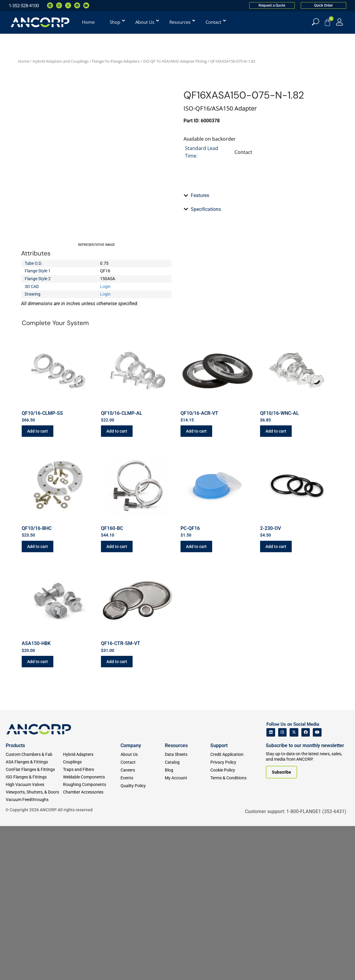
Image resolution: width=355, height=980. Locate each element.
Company (131, 899)
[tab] (259, 355)
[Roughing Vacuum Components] (92, 939)
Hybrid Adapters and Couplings (61, 61)
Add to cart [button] (38, 585)
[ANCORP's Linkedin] (271, 886)
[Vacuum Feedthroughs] (34, 954)
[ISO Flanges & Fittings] (34, 931)
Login (105, 286)
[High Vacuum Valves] (34, 939)
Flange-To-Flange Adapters (116, 61)
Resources (176, 899)
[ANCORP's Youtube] (317, 886)
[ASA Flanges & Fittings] (34, 916)
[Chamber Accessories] (92, 946)
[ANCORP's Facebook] (306, 886)
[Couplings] (92, 916)
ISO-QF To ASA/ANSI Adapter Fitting (175, 61)
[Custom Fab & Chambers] (34, 908)
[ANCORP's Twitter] (294, 886)
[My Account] (339, 22)
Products (15, 899)
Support (219, 899)
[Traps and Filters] (92, 924)
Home (24, 61)
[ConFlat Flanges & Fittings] (34, 924)
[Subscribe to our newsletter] (281, 926)
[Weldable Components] (92, 931)
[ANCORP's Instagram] (283, 886)
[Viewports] (34, 946)
